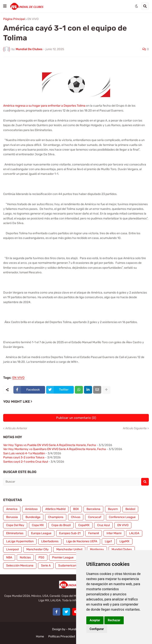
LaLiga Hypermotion (20, 541)
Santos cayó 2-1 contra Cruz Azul (26, 462)
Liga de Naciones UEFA (82, 541)
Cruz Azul (103, 525)
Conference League (122, 517)
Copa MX (38, 525)
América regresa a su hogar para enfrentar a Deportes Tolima (44, 106)
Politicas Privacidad (62, 636)
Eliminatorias (15, 533)
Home (40, 636)
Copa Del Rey (15, 525)
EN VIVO (33, 19)
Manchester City (38, 549)
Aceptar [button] (95, 620)
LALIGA (134, 533)
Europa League (41, 533)
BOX (76, 509)
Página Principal (14, 19)
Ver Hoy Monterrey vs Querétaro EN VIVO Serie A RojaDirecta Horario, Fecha (55, 449)
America (12, 509)
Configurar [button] (97, 629)
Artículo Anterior (16, 428)
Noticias (25, 557)
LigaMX (124, 541)
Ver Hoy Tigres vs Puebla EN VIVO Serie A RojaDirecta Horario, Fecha (50, 445)
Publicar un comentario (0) (76, 418)
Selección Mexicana (20, 566)
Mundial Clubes (122, 549)
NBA (9, 557)
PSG (41, 557)
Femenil (94, 533)
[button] (5, 6)
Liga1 (108, 541)
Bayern (113, 509)
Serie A (46, 566)
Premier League (63, 557)
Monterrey (97, 549)
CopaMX (84, 525)
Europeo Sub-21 (70, 533)
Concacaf (95, 517)
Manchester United (69, 549)
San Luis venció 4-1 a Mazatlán (24, 453)
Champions (56, 517)
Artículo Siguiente (135, 428)
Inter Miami (114, 533)
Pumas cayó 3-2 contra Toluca (24, 457)
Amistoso (31, 509)
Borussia (12, 517)
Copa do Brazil (61, 525)
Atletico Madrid (55, 509)
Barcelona (93, 509)
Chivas (76, 517)
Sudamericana (68, 566)
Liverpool (12, 549)
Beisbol (130, 509)
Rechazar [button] (114, 620)
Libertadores (50, 541)
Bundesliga (33, 517)
